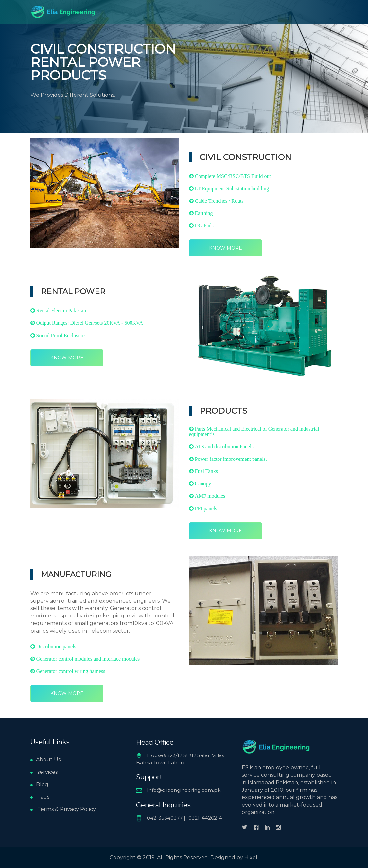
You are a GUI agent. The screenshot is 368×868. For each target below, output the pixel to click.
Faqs (40, 797)
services (44, 772)
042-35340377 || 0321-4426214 (179, 818)
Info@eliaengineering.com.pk (178, 790)
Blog (39, 784)
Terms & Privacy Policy (63, 809)
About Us (45, 760)
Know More (226, 248)
